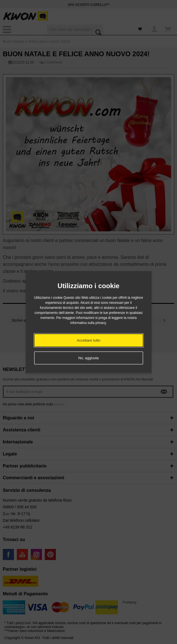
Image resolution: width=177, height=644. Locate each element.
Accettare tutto (89, 340)
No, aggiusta (88, 358)
